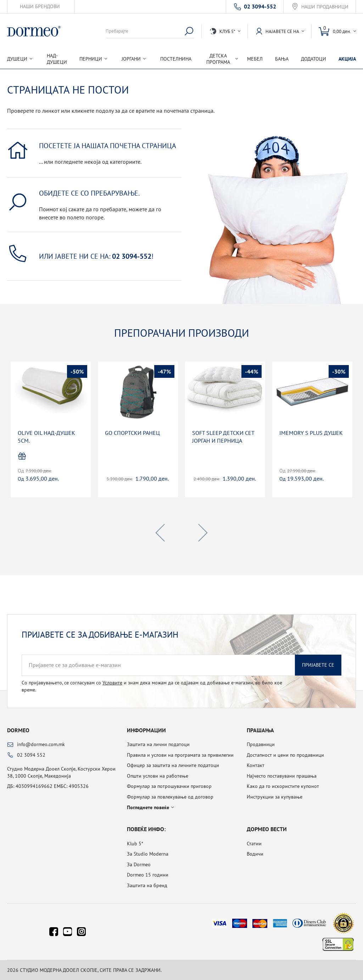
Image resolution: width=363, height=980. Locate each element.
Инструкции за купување (275, 797)
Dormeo (18, 730)
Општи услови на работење (158, 776)
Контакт (256, 765)
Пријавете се (318, 665)
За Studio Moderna (148, 854)
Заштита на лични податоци (158, 744)
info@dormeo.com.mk (41, 744)
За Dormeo (139, 864)
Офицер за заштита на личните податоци (173, 765)
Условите (112, 683)
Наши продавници (325, 7)
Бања (282, 59)
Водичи (255, 854)
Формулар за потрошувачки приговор (169, 786)
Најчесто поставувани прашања (282, 776)
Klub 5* (135, 844)
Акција (347, 59)
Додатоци (314, 59)
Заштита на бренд (147, 885)
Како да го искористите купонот (283, 786)
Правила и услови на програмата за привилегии (180, 755)
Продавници (261, 744)
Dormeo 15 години (148, 875)
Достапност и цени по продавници (285, 755)
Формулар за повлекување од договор (170, 797)
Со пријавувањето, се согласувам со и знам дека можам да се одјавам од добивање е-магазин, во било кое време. (152, 686)
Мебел (255, 59)
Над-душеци (57, 59)
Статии (254, 844)
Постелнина (176, 59)
